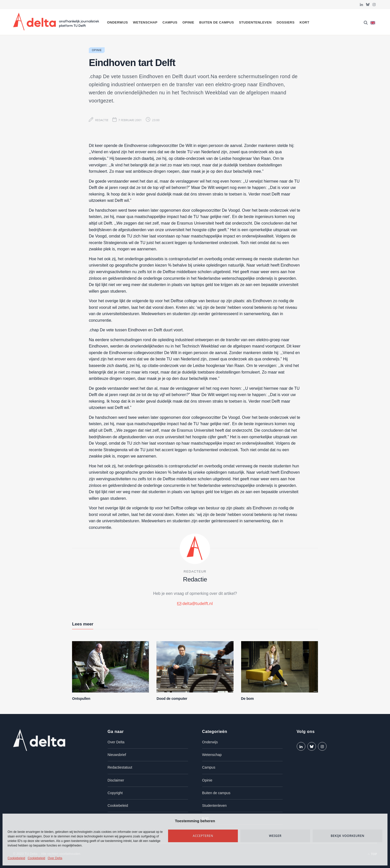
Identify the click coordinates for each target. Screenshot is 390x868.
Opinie (188, 22)
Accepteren (203, 836)
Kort (304, 22)
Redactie (102, 120)
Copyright (115, 793)
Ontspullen (81, 699)
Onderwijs (118, 22)
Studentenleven (255, 22)
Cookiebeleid (16, 858)
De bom (248, 699)
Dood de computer (172, 699)
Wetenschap (145, 22)
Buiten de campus (216, 22)
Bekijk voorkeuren (347, 836)
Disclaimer (116, 780)
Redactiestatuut (120, 767)
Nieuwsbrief (117, 755)
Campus (170, 22)
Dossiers (286, 22)
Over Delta (55, 858)
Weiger (275, 836)
